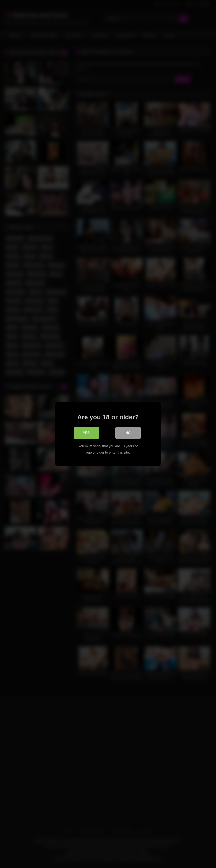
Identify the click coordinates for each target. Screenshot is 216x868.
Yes (86, 433)
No (128, 433)
